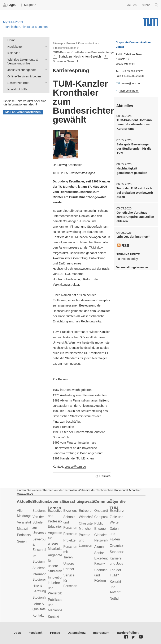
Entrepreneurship (92, 511)
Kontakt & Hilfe (45, 89)
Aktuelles (26, 501)
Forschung (73, 501)
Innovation (89, 501)
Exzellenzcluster (75, 511)
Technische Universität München (150, 20)
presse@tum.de (75, 467)
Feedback (35, 633)
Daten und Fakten (115, 534)
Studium (40, 501)
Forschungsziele (75, 534)
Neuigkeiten (45, 46)
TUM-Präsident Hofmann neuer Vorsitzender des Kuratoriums (134, 124)
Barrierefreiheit (128, 633)
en (135, 5)
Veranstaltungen (29, 522)
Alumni (99, 547)
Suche (150, 5)
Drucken (103, 476)
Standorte (117, 552)
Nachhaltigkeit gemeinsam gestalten (132, 171)
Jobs (17, 633)
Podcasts (24, 535)
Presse (55, 633)
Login (10, 5)
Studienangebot (44, 511)
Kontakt (38, 615)
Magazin (23, 529)
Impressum (101, 633)
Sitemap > (59, 43)
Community (105, 501)
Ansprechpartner (129, 91)
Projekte (69, 540)
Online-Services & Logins (45, 76)
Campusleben (105, 517)
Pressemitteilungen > (66, 48)
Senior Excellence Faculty (102, 558)
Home (12, 40)
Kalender (45, 53)
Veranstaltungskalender (132, 267)
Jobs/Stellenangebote (45, 70)
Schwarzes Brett (45, 83)
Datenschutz (77, 633)
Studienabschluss (45, 568)
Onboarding (103, 511)
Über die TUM (118, 505)
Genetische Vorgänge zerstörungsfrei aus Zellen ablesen (135, 217)
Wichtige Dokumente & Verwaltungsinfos (45, 59)
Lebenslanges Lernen (58, 505)
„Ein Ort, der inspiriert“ (133, 237)
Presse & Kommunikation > (83, 43)
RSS (123, 246)
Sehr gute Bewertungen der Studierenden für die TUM (134, 149)
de (129, 5)
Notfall (115, 598)
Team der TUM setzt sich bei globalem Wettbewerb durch (135, 193)
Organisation (119, 546)
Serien (22, 541)
